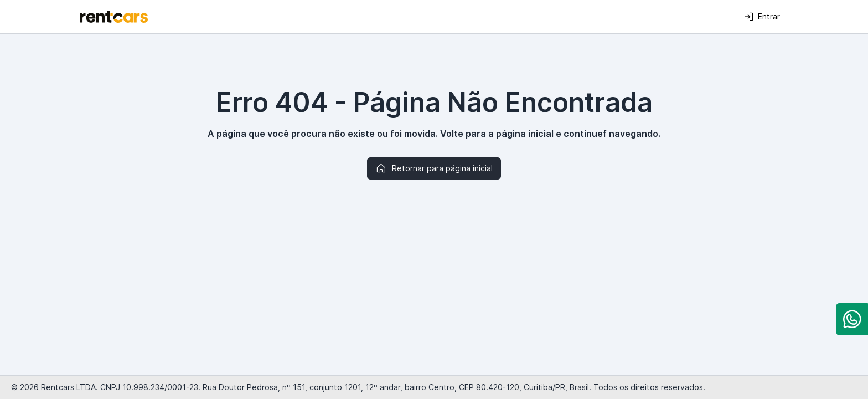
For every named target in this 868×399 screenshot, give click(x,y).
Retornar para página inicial (434, 168)
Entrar (762, 17)
